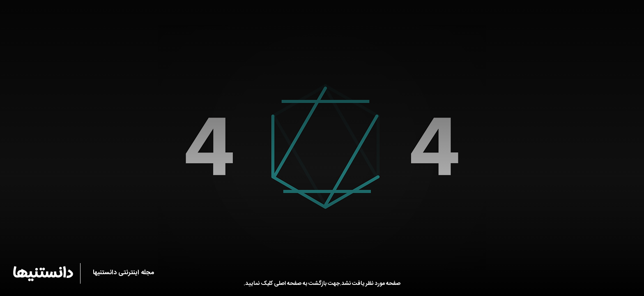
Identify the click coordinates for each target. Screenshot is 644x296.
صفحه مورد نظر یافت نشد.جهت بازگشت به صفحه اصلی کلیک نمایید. (322, 284)
